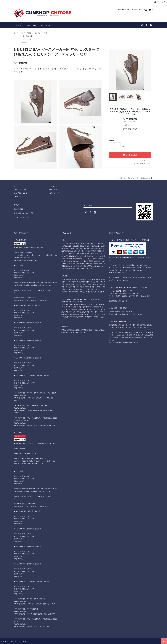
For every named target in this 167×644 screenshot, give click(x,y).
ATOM (21, 208)
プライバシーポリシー (22, 215)
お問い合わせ (32, 25)
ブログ (16, 204)
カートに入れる (130, 155)
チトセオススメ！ (27, 39)
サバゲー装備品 (27, 33)
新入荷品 (24, 42)
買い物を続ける (147, 178)
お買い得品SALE (27, 36)
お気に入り (130, 125)
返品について (146, 160)
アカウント (160, 2)
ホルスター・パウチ (41, 33)
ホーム (16, 33)
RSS (16, 208)
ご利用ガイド (19, 25)
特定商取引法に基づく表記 (142, 163)
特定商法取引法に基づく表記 (24, 211)
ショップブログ (46, 25)
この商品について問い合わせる (128, 178)
